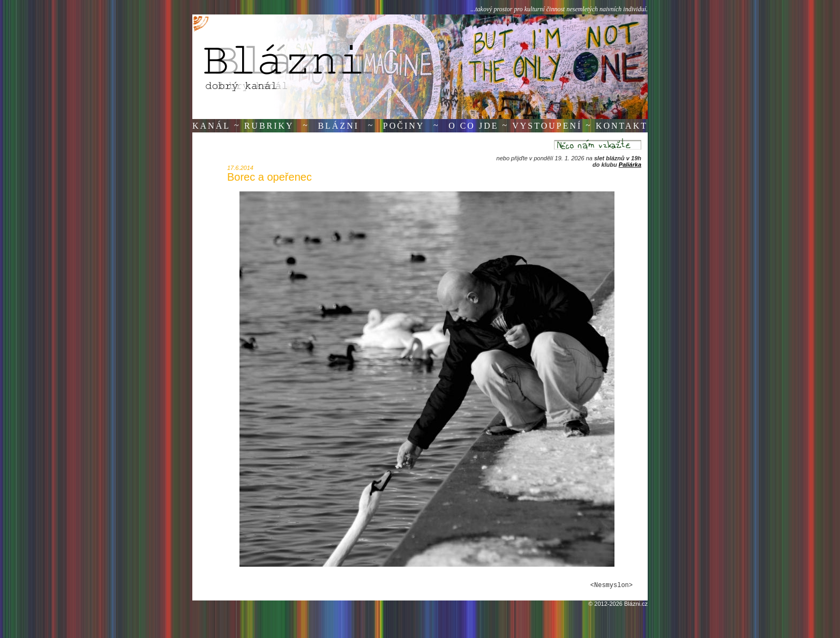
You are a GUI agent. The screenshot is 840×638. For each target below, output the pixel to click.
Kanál (211, 126)
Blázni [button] (338, 126)
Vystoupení (547, 126)
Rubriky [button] (269, 126)
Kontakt (622, 126)
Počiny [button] (404, 126)
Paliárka (630, 165)
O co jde (473, 126)
